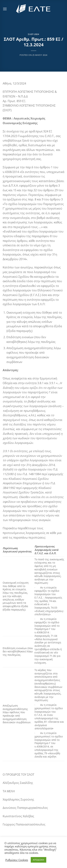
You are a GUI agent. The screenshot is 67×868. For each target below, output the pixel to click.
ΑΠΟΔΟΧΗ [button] (39, 860)
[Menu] (5, 9)
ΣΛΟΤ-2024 (33, 34)
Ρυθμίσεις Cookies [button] (17, 860)
